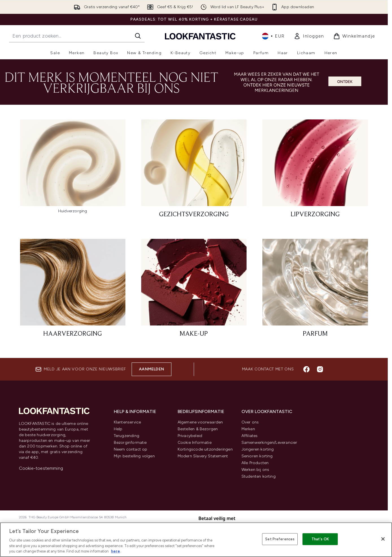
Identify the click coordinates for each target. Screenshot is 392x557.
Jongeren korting (258, 449)
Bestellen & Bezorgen (198, 429)
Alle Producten (255, 463)
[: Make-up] (194, 291)
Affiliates (250, 436)
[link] (309, 36)
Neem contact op (131, 449)
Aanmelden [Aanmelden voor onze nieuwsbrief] (152, 369)
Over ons (250, 422)
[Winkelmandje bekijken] (354, 36)
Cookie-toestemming (41, 468)
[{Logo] (200, 36)
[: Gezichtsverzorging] (194, 171)
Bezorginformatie (130, 443)
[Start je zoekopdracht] (77, 36)
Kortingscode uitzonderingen (205, 449)
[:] (73, 171)
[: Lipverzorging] (315, 171)
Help (118, 429)
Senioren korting (257, 456)
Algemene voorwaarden (200, 422)
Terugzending (127, 436)
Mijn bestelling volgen (134, 456)
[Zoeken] (138, 36)
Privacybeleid (190, 436)
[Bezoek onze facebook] (306, 369)
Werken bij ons (255, 470)
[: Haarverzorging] (73, 291)
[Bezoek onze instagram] (320, 369)
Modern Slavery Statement (203, 456)
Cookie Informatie (195, 443)
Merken (248, 429)
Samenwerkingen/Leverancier (269, 443)
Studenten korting (259, 476)
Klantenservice (128, 422)
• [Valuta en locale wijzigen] (273, 36)
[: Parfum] (315, 291)
